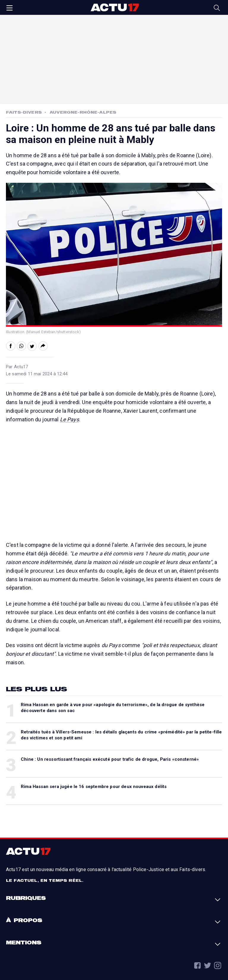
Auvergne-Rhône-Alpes (83, 112)
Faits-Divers (24, 112)
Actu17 (115, 7)
